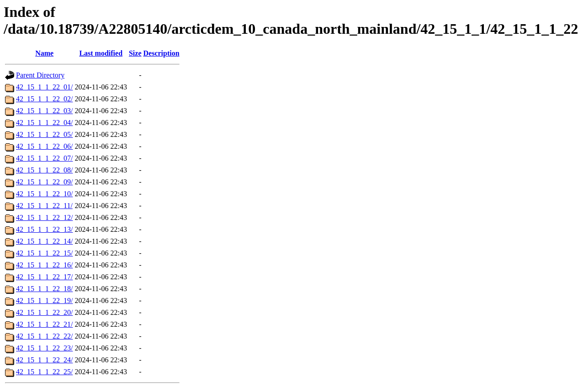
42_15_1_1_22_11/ (44, 206)
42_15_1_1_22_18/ (44, 289)
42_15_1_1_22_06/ (44, 146)
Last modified (101, 53)
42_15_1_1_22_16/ (44, 265)
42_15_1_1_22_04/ (44, 123)
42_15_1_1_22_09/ (44, 182)
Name (44, 53)
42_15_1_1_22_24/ (44, 360)
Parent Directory (40, 75)
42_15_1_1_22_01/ (44, 87)
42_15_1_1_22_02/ (44, 99)
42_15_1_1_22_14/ (44, 241)
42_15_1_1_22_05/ (44, 134)
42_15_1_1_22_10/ (44, 194)
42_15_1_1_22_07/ (44, 158)
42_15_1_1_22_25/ (44, 372)
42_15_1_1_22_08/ (44, 170)
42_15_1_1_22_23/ (44, 348)
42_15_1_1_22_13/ (44, 229)
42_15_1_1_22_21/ (44, 324)
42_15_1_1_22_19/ (44, 301)
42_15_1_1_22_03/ (44, 111)
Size (135, 53)
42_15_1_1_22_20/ (44, 312)
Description (162, 53)
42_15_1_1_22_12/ (44, 217)
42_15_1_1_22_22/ (44, 336)
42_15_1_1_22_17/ (44, 277)
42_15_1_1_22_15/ (44, 253)
